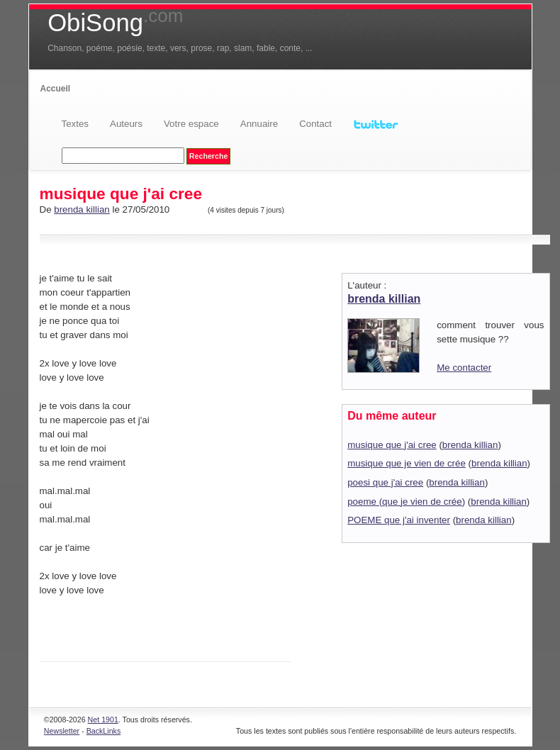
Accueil (56, 89)
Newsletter (62, 731)
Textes (75, 124)
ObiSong (115, 23)
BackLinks (104, 731)
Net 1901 (103, 720)
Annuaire (259, 124)
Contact (315, 124)
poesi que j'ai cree (385, 482)
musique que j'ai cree (392, 445)
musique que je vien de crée (407, 463)
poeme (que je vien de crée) (406, 502)
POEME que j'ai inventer (399, 520)
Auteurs (126, 124)
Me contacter (464, 368)
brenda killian (82, 209)
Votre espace (191, 124)
